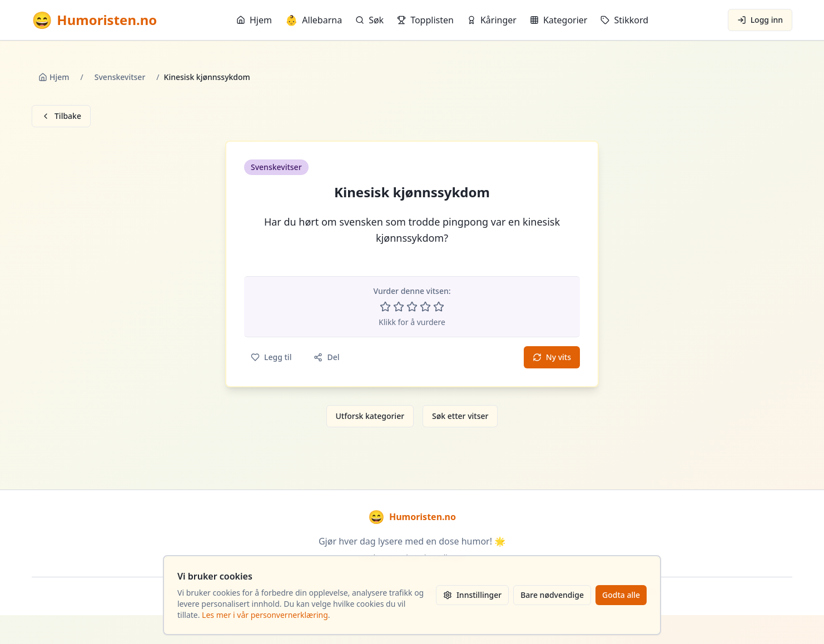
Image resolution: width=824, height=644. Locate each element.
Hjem (254, 20)
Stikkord (624, 20)
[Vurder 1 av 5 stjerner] (385, 307)
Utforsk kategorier (370, 416)
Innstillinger (472, 595)
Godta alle (621, 595)
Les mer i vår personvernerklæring (265, 615)
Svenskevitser (120, 77)
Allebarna (314, 20)
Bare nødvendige (552, 595)
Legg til (271, 357)
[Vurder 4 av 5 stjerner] (425, 307)
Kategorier (559, 20)
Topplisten (425, 20)
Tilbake (61, 116)
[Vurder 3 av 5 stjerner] (412, 307)
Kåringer (492, 20)
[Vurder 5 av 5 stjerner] (439, 307)
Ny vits (552, 357)
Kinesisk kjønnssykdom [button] (412, 192)
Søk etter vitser (460, 416)
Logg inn (760, 20)
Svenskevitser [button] (276, 167)
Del (326, 357)
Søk (369, 20)
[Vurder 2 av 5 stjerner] (399, 307)
